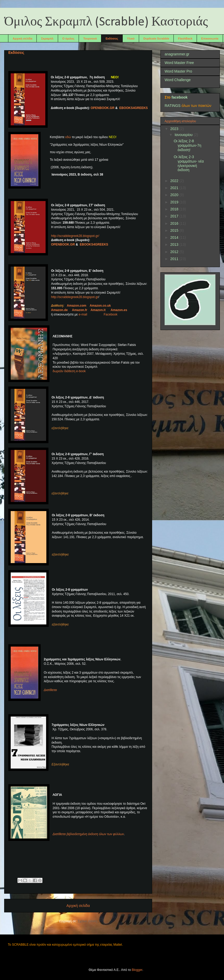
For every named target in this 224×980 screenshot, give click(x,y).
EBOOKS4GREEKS (133, 108)
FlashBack (185, 38)
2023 (175, 129)
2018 (175, 209)
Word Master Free (179, 63)
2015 (175, 230)
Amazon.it (98, 310)
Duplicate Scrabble (156, 38)
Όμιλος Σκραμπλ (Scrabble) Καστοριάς (106, 22)
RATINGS (173, 106)
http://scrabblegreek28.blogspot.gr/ (75, 236)
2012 (175, 252)
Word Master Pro (178, 71)
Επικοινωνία (210, 38)
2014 (175, 237)
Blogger (137, 970)
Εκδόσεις (112, 38)
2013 (175, 244)
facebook (179, 97)
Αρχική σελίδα (23, 38)
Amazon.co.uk (100, 306)
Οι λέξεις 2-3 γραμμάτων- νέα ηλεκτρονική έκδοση (189, 163)
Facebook (111, 314)
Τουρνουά (90, 38)
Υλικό (131, 38)
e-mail (91, 314)
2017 (175, 216)
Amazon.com (77, 306)
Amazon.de (59, 310)
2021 (175, 188)
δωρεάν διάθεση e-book (69, 371)
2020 (175, 195)
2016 (175, 223)
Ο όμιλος (68, 38)
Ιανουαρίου (184, 135)
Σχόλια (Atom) (87, 921)
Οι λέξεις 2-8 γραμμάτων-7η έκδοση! (188, 145)
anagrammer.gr (177, 54)
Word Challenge (178, 80)
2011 (175, 259)
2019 (175, 202)
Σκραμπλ (47, 38)
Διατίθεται (50, 690)
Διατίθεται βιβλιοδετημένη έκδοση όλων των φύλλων (88, 834)
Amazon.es (119, 310)
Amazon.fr (80, 310)
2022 (175, 181)
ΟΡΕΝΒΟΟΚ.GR (102, 108)
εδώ (68, 137)
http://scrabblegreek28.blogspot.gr (75, 297)
